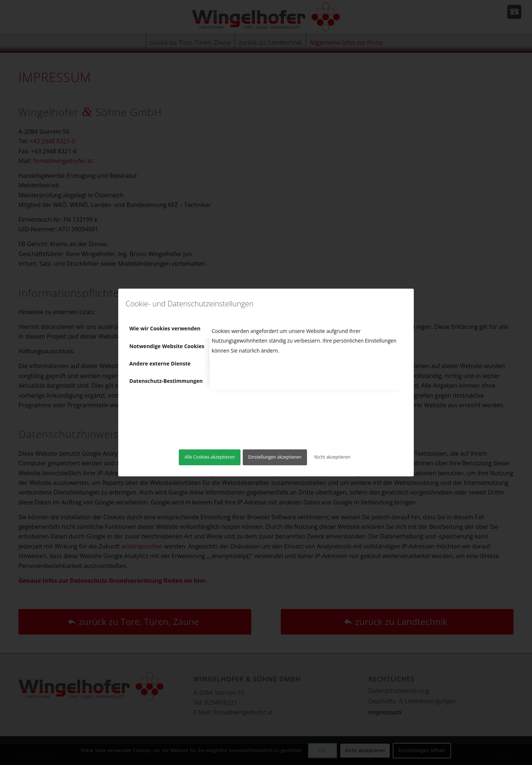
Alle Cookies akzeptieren (209, 457)
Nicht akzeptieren (332, 457)
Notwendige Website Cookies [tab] (167, 346)
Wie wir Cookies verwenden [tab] (165, 328)
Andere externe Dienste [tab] (160, 363)
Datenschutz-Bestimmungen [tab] (166, 381)
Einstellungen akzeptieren (275, 457)
